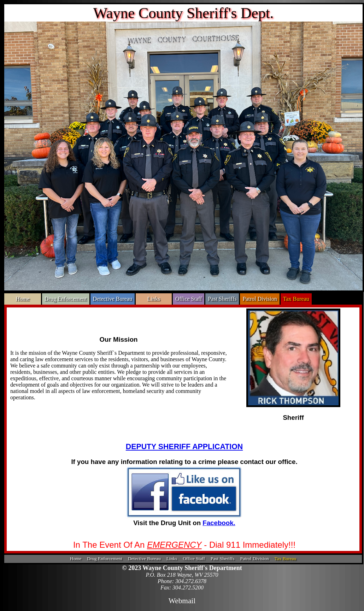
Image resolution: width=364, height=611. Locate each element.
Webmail (182, 601)
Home (22, 299)
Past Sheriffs (222, 299)
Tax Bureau (296, 299)
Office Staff (189, 299)
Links (154, 299)
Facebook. (219, 523)
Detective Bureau (113, 299)
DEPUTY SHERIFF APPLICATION (184, 447)
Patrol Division (260, 299)
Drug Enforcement (66, 299)
